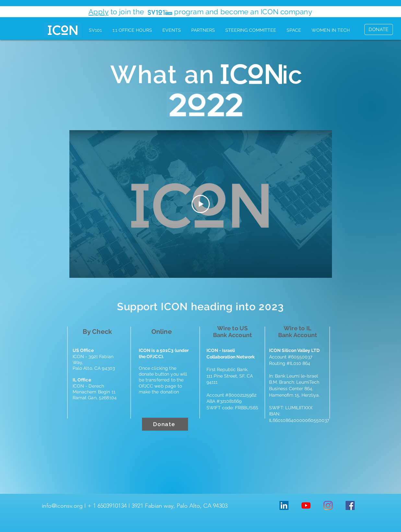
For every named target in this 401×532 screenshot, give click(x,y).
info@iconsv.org (62, 506)
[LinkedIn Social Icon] (284, 505)
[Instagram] (328, 505)
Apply (98, 12)
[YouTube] (306, 505)
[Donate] (165, 424)
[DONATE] (379, 29)
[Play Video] (201, 204)
